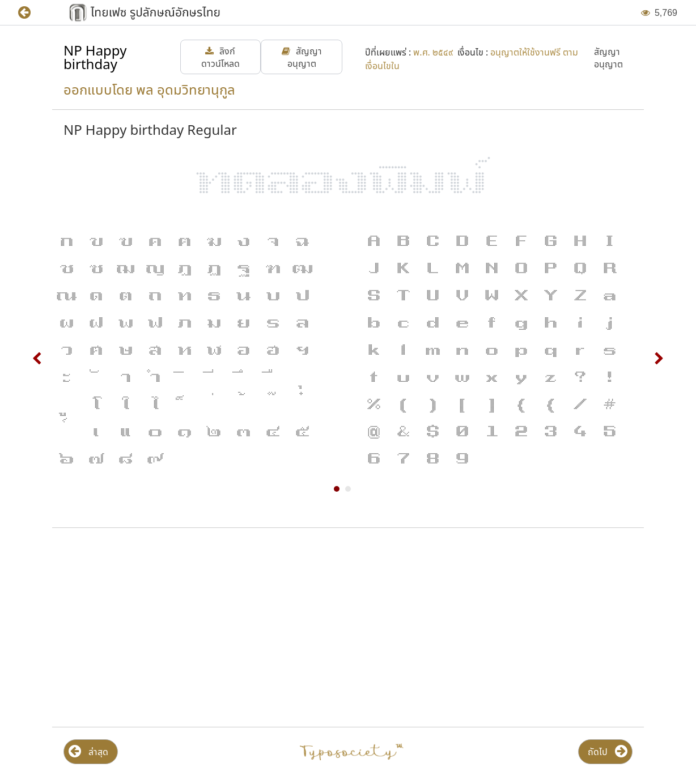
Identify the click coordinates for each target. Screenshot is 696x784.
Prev (37, 359)
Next (659, 359)
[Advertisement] (198, 628)
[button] (33, 13)
